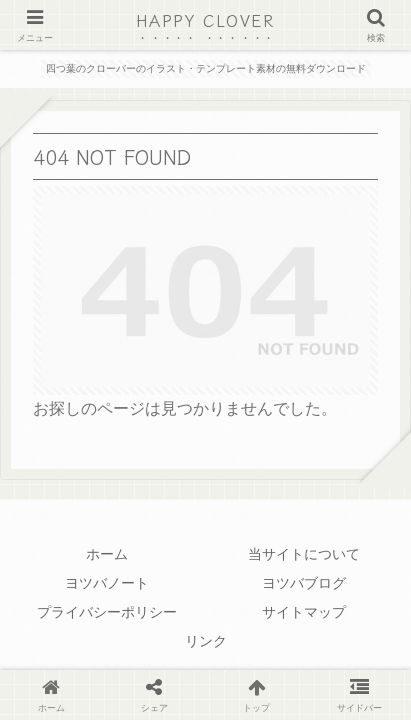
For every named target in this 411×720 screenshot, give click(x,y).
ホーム (107, 554)
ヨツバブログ (304, 583)
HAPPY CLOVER (205, 20)
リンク (206, 641)
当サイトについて (304, 554)
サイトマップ (304, 612)
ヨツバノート (107, 583)
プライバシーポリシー (107, 612)
